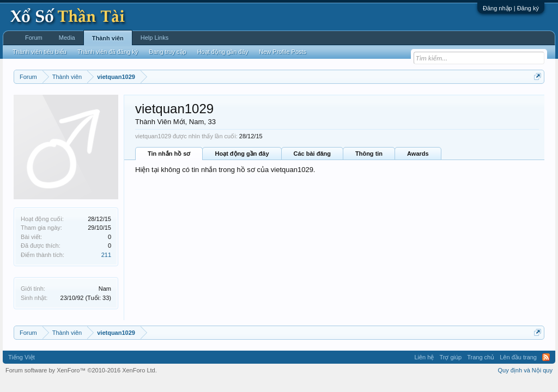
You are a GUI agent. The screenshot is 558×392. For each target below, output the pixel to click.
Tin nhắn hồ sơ (169, 154)
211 (106, 255)
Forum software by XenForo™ (81, 370)
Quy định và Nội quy (526, 370)
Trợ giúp (450, 357)
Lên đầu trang (518, 357)
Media (67, 38)
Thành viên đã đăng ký (108, 52)
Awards (418, 154)
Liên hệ (424, 357)
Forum (34, 38)
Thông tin (369, 154)
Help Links (154, 38)
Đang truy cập (167, 52)
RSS (546, 357)
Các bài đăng (312, 154)
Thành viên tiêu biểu (40, 52)
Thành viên (108, 38)
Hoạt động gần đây (242, 154)
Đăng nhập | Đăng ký (511, 8)
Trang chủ (481, 357)
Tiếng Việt (22, 357)
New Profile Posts (283, 52)
